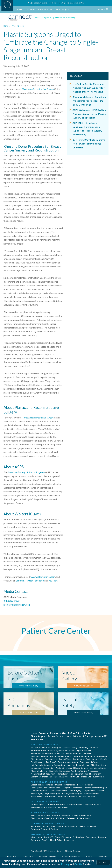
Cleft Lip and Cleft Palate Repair (45, 788)
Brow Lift (88, 753)
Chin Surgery (37, 759)
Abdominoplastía (39, 804)
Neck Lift (54, 771)
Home (20, 9)
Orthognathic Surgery (72, 793)
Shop (57, 837)
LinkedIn (20, 581)
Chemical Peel (101, 756)
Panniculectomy (92, 793)
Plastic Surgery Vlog (82, 815)
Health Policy (56, 840)
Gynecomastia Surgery (90, 762)
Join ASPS (48, 837)
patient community (64, 18)
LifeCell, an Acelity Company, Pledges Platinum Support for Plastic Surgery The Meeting (89, 88)
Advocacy (35, 840)
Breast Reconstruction (65, 785)
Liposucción (64, 807)
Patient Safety (55, 736)
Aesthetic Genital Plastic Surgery (46, 747)
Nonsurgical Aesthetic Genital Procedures (79, 771)
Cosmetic (30, 9)
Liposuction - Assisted (54, 768)
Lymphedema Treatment (94, 791)
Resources (69, 840)
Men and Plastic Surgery (77, 768)
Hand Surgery (75, 791)
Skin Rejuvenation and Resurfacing (85, 774)
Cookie (78, 864)
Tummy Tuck (99, 777)
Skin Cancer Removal (67, 796)
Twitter (29, 581)
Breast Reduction (74, 753)
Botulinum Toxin (38, 750)
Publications (78, 837)
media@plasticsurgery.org (17, 605)
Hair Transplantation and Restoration (48, 765)
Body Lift (94, 747)
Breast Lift (59, 753)
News (6, 26)
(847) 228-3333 (11, 601)
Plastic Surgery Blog (61, 815)
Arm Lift (67, 747)
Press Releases (18, 26)
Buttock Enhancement (61, 756)
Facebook (39, 581)
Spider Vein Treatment (41, 777)
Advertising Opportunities (43, 826)
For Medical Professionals (48, 834)
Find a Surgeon (63, 9)
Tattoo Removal (61, 777)
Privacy (65, 864)
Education (66, 837)
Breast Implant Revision (42, 753)
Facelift (104, 759)
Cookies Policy (28, 856)
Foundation (37, 739)
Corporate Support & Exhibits (44, 829)
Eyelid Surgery (92, 759)
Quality (45, 840)
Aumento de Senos (57, 804)
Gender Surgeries (39, 791)
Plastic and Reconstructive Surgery (38, 89)
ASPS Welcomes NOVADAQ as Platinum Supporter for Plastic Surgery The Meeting (89, 114)
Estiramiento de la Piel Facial (44, 807)
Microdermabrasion (98, 768)
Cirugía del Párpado (92, 804)
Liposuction (36, 768)
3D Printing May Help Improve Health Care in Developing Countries (89, 144)
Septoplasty (50, 796)
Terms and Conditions (48, 856)
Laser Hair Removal (75, 765)
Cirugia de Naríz (75, 804)
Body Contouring (80, 747)
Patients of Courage (83, 736)
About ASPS (101, 736)
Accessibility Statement (71, 856)
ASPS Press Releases (65, 818)
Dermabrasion (51, 759)
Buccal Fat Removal (40, 756)
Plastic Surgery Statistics (42, 818)
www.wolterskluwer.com (43, 577)
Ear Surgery (78, 759)
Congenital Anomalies (72, 788)
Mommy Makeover (39, 771)
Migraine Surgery (53, 793)
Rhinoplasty (62, 774)
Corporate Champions (67, 826)
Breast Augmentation (58, 750)
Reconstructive (45, 9)
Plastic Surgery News (41, 815)
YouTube (53, 581)
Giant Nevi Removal (58, 791)
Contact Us (102, 856)
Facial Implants (38, 762)
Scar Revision (37, 796)
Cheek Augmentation (83, 756)
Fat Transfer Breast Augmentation (62, 762)
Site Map (89, 856)
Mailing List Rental (87, 826)
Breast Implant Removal (80, 750)
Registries (103, 837)
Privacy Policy (11, 856)
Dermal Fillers (65, 759)
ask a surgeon (43, 18)
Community (91, 837)
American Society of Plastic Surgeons (56, 3)
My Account (36, 837)
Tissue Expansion (87, 796)
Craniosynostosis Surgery (96, 788)
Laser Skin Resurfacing (96, 765)
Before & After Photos (80, 733)
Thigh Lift (74, 777)
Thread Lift (86, 777)
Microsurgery (37, 793)
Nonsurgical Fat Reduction (43, 774)
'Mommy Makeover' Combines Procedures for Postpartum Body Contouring (89, 101)
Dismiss (103, 862)
